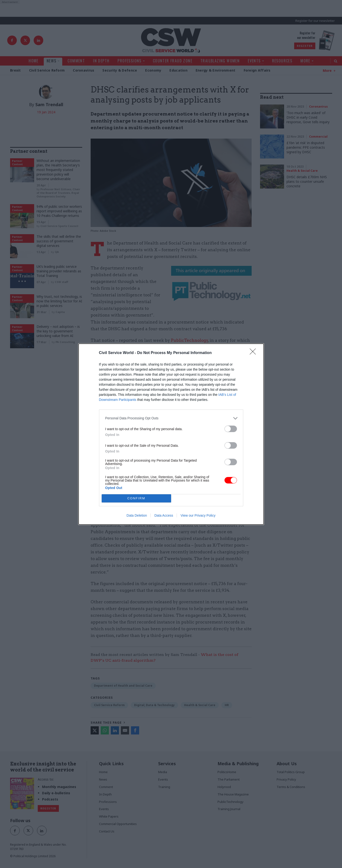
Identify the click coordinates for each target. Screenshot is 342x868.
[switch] (231, 429)
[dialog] (171, 434)
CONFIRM (136, 498)
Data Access (164, 515)
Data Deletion (137, 515)
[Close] (254, 353)
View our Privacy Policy (198, 515)
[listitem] (171, 418)
